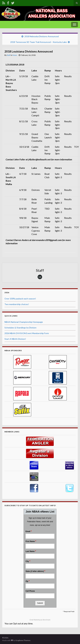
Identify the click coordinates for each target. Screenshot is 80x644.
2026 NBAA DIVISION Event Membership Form (27, 333)
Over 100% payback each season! (20, 299)
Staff (9, 55)
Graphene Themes (23, 640)
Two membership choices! (17, 304)
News (15, 55)
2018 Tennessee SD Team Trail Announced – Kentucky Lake (39, 42)
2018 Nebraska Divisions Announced (42, 36)
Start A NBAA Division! (15, 339)
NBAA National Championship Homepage (24, 322)
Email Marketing (35, 620)
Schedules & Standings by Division (20, 328)
